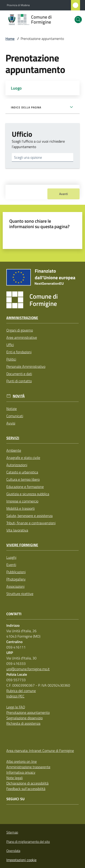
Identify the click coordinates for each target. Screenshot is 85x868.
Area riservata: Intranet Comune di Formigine (40, 751)
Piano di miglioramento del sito (28, 842)
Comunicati (15, 416)
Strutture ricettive (20, 594)
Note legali (15, 778)
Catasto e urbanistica (22, 472)
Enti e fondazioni (19, 352)
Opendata (13, 851)
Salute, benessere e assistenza (29, 516)
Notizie (12, 409)
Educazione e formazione (25, 487)
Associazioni (15, 586)
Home (10, 39)
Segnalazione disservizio (24, 718)
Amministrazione (22, 318)
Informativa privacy (21, 772)
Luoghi (11, 557)
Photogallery (16, 579)
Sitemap (12, 832)
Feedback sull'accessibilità (26, 789)
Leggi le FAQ (16, 707)
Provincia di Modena (18, 5)
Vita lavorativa (17, 530)
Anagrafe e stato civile (23, 458)
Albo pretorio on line (22, 761)
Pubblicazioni (16, 572)
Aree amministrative (22, 337)
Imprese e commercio (22, 501)
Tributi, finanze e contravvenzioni (31, 523)
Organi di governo (20, 330)
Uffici (10, 345)
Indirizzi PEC (15, 696)
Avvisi (11, 423)
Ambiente (14, 450)
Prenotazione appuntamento (28, 712)
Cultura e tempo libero (23, 479)
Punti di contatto (19, 381)
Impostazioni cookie (21, 860)
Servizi (13, 438)
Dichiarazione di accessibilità (27, 783)
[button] (78, 20)
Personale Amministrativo (26, 366)
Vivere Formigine (22, 545)
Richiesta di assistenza (23, 723)
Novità (19, 396)
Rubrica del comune (21, 691)
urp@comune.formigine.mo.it (28, 669)
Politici (11, 359)
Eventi (11, 565)
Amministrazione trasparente (28, 767)
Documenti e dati (19, 374)
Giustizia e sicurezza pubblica (28, 494)
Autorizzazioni (17, 465)
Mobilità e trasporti (21, 508)
